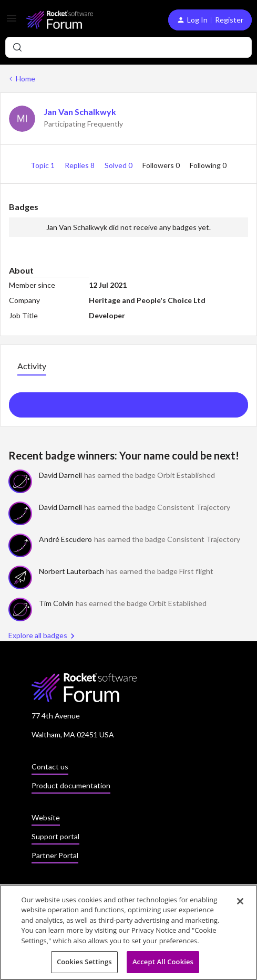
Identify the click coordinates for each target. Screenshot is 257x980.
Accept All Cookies (163, 965)
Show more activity (128, 402)
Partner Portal (55, 855)
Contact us (50, 767)
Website (46, 817)
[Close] (240, 904)
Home (25, 79)
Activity (32, 366)
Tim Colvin (56, 603)
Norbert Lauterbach (71, 571)
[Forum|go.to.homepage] (60, 20)
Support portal (55, 836)
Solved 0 (119, 165)
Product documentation (71, 785)
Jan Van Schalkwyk (80, 112)
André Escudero (65, 539)
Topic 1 (43, 165)
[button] (12, 22)
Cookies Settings (84, 965)
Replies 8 (80, 165)
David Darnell (60, 475)
